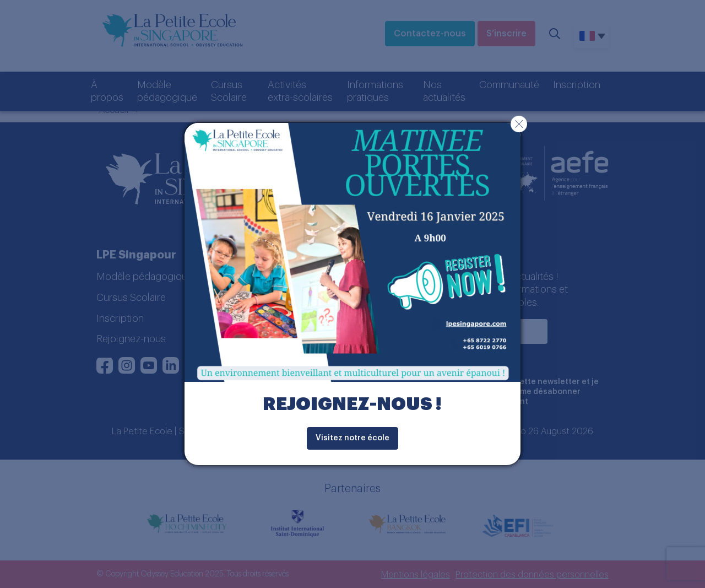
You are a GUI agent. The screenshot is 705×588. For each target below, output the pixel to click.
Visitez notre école (352, 438)
